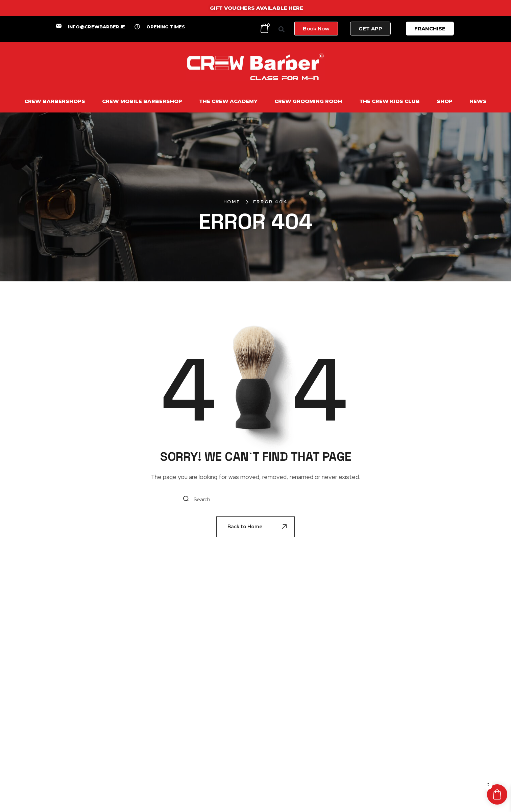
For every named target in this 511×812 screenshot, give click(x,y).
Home (232, 202)
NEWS (478, 101)
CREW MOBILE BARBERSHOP (142, 101)
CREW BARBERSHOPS (55, 101)
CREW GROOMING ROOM (308, 101)
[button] (282, 29)
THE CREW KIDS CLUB (390, 101)
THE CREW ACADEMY (228, 101)
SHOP (445, 101)
